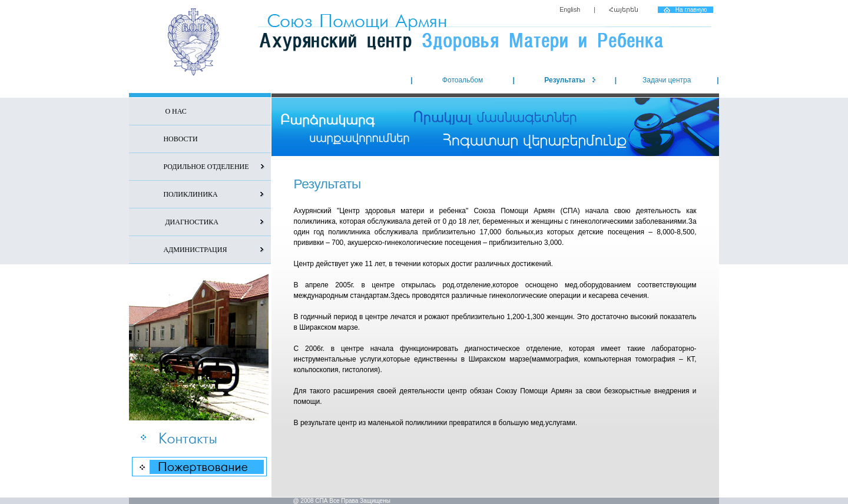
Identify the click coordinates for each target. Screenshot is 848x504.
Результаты (564, 80)
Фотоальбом (463, 80)
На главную (691, 10)
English (570, 9)
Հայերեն (624, 9)
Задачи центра (667, 80)
